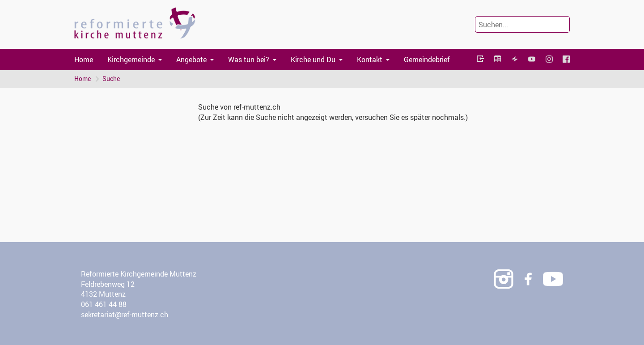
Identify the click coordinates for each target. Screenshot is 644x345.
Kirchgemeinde (131, 60)
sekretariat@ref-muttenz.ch (125, 315)
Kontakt (370, 60)
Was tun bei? (249, 60)
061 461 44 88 (104, 304)
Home (84, 60)
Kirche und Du (313, 60)
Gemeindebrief (427, 60)
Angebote (191, 60)
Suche (111, 79)
